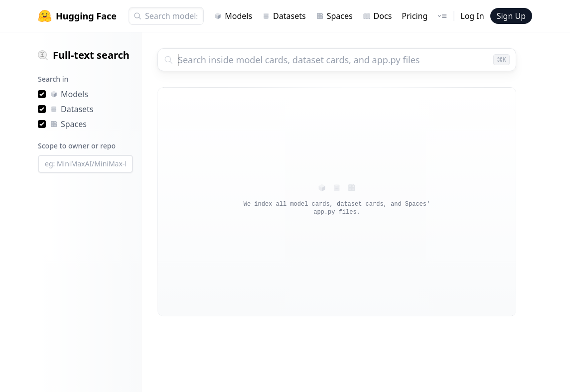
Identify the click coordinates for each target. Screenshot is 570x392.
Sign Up (511, 16)
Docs (377, 16)
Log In (472, 16)
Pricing (415, 16)
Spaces (334, 16)
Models (233, 16)
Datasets (284, 16)
